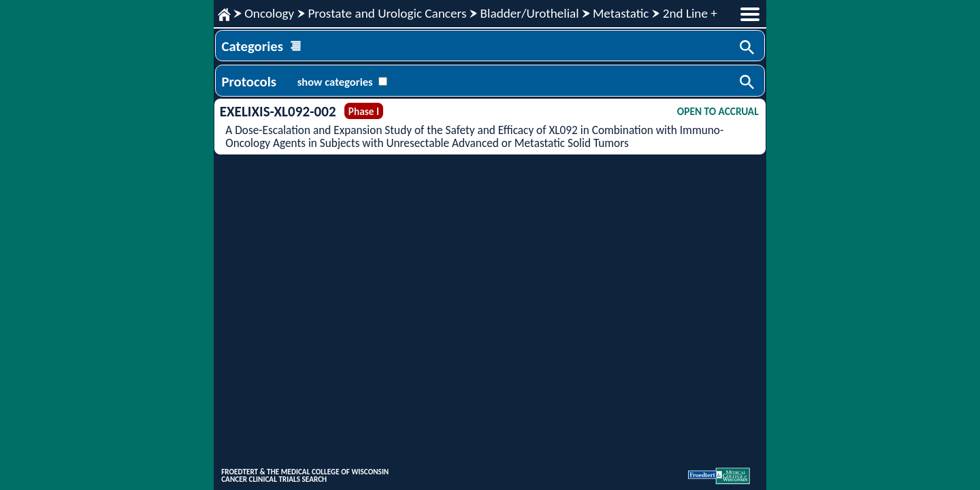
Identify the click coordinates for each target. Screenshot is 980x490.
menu (750, 14)
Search (748, 48)
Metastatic (621, 13)
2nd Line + (690, 13)
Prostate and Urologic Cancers (387, 13)
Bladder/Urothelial (530, 13)
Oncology (269, 13)
